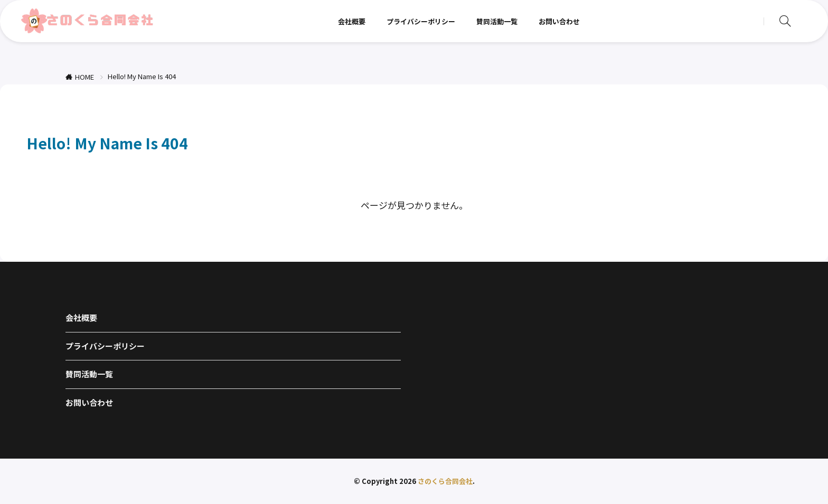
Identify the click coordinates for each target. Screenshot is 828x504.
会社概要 (352, 21)
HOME (84, 77)
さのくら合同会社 (445, 481)
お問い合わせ (559, 21)
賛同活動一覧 (497, 21)
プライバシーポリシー (421, 21)
